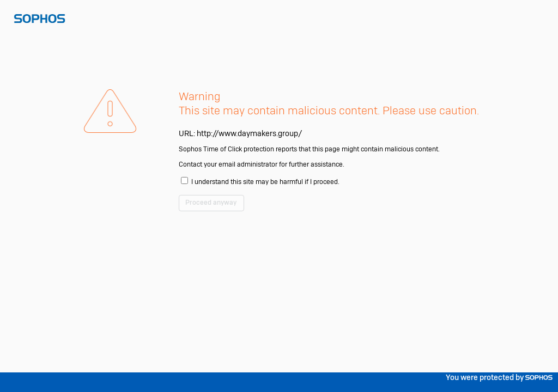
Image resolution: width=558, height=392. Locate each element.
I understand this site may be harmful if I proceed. (276, 211)
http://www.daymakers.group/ (249, 158)
